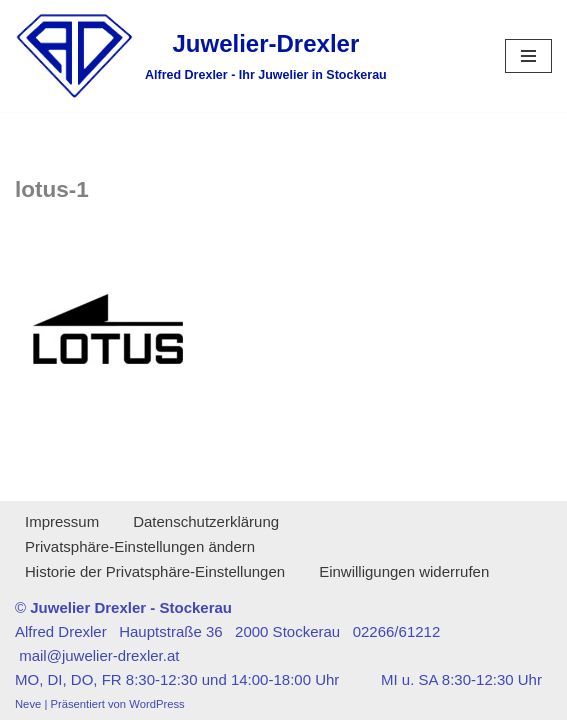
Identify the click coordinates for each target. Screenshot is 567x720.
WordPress (156, 704)
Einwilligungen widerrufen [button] (404, 571)
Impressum (62, 521)
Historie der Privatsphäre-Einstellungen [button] (155, 571)
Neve (28, 704)
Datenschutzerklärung (206, 521)
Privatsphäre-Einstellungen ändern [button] (140, 546)
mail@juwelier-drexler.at (99, 655)
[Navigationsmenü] (528, 56)
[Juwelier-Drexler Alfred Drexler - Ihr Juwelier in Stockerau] (201, 56)
